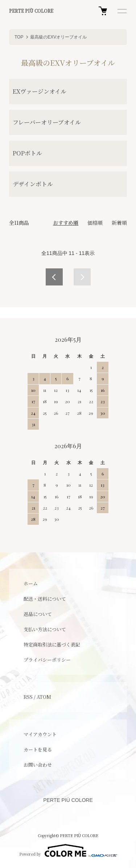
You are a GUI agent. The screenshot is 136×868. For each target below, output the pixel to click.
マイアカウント (40, 734)
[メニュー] (121, 11)
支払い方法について (45, 629)
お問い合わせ (38, 765)
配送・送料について (45, 599)
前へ (54, 277)
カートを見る (38, 749)
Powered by (68, 851)
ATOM (44, 697)
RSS (28, 697)
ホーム (31, 583)
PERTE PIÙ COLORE (31, 11)
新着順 (119, 223)
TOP (19, 37)
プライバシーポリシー (47, 660)
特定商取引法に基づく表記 (52, 644)
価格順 (95, 223)
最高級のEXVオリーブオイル (58, 37)
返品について (38, 614)
